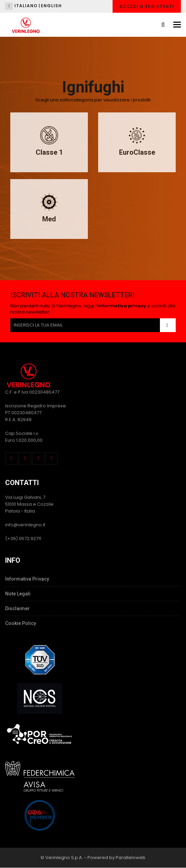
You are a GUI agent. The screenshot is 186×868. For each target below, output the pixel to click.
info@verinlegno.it (25, 525)
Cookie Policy (21, 623)
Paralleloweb (131, 858)
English (51, 6)
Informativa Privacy (27, 579)
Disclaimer (18, 608)
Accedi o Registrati (147, 6)
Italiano (26, 6)
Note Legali (18, 594)
